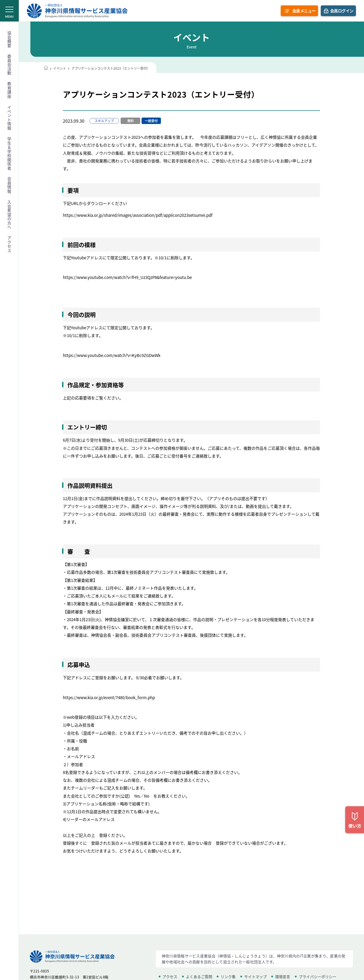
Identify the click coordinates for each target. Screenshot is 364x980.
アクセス (9, 244)
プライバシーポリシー (318, 977)
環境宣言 (283, 977)
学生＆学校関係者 (9, 154)
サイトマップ (255, 977)
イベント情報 (9, 118)
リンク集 (228, 977)
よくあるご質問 (199, 977)
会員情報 (9, 185)
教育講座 (9, 90)
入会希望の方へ (9, 215)
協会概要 (9, 39)
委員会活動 (9, 65)
